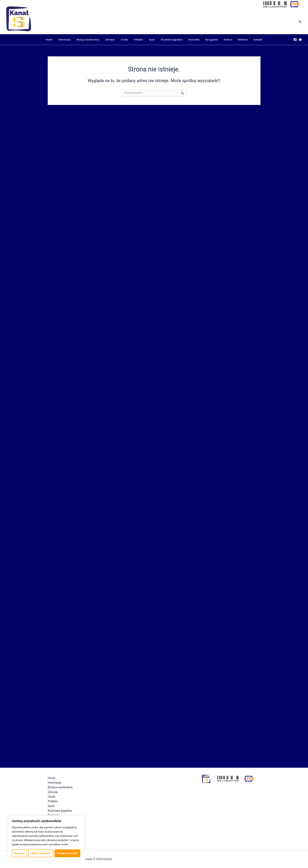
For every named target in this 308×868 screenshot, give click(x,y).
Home (57, 40)
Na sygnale (208, 40)
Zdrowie (114, 40)
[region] (46, 838)
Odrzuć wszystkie (41, 853)
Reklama (237, 40)
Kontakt (250, 40)
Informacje (71, 40)
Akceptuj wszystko (67, 853)
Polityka (140, 40)
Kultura (223, 40)
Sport (152, 40)
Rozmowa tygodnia (170, 40)
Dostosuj (19, 853)
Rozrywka (192, 40)
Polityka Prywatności (185, 859)
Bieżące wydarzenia (93, 40)
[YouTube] (300, 40)
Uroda (127, 40)
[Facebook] (295, 40)
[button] (300, 22)
